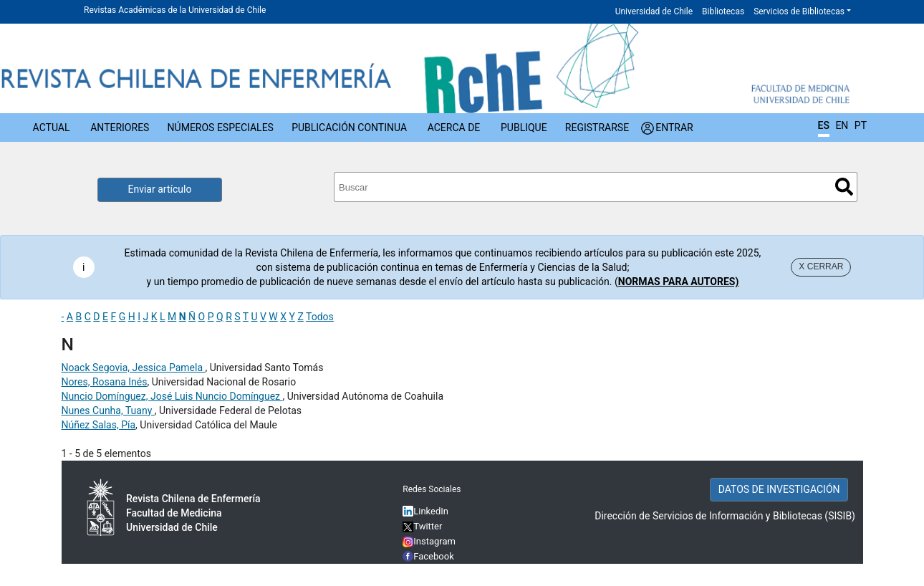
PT (861, 125)
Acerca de (454, 128)
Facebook (434, 556)
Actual (52, 128)
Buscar (844, 187)
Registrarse (597, 128)
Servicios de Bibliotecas (799, 11)
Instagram (429, 541)
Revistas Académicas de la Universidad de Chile (175, 10)
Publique (524, 128)
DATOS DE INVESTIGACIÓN (779, 489)
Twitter (422, 526)
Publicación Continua (349, 128)
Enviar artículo (160, 189)
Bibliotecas (723, 11)
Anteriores (120, 128)
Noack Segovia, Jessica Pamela (134, 368)
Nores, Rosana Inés (105, 382)
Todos (320, 317)
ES (824, 125)
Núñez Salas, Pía (99, 425)
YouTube (432, 571)
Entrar (674, 128)
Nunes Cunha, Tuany (108, 410)
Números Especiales (221, 128)
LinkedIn (431, 511)
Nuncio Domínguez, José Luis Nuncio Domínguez (172, 396)
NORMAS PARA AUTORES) (679, 282)
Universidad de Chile (654, 11)
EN (842, 125)
